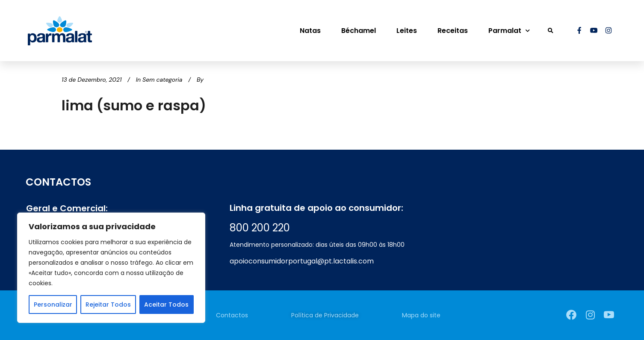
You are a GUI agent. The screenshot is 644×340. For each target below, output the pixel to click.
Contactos (232, 315)
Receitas (453, 31)
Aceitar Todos (166, 305)
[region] (111, 268)
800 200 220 (260, 228)
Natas (310, 31)
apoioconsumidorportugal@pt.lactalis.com (302, 261)
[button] (551, 31)
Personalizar (53, 305)
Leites (407, 31)
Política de (325, 315)
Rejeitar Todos (108, 305)
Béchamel (359, 31)
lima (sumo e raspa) (134, 105)
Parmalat (509, 31)
